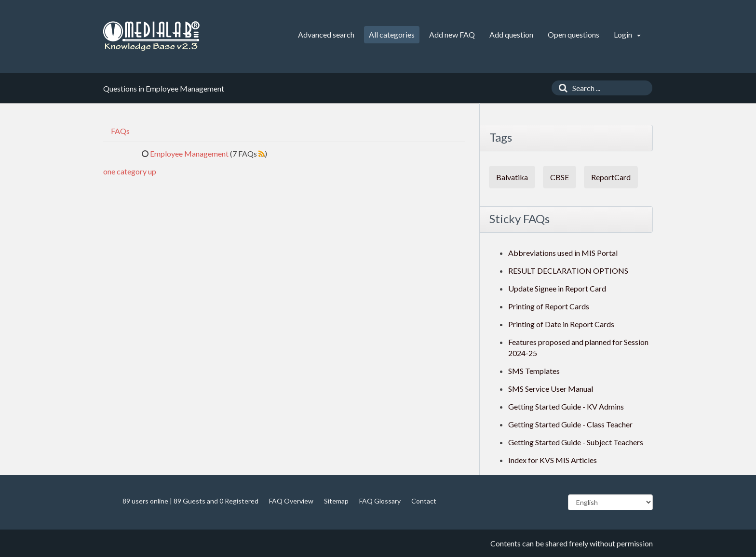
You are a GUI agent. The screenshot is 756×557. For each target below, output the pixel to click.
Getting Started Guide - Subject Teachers (576, 442)
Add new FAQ (452, 34)
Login (627, 34)
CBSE (560, 177)
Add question (511, 34)
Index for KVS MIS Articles (553, 460)
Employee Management (189, 153)
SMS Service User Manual (551, 389)
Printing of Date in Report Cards (561, 324)
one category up (130, 171)
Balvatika (512, 177)
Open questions (574, 34)
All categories (392, 34)
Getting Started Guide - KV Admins (566, 406)
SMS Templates (534, 371)
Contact (424, 501)
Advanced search (326, 34)
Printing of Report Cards (549, 306)
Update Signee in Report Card (557, 288)
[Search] (561, 88)
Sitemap (336, 501)
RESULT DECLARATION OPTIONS (568, 271)
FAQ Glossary (380, 501)
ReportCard (611, 177)
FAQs (120, 131)
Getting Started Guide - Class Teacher (570, 424)
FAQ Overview (291, 501)
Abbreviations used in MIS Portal (563, 253)
